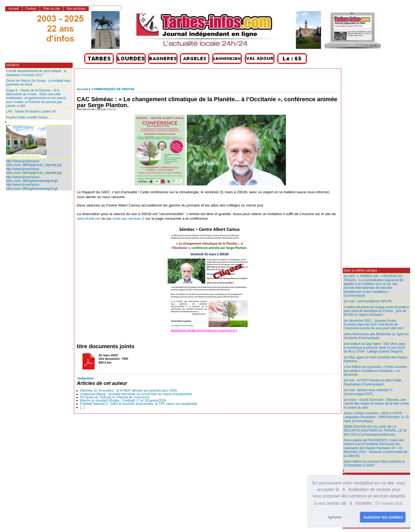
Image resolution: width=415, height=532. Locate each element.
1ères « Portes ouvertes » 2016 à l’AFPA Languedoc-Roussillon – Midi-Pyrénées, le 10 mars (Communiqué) (376, 417)
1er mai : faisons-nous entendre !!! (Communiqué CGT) (368, 392)
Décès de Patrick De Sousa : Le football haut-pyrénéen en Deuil (39, 83)
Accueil (82, 89)
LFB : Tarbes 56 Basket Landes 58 (31, 111)
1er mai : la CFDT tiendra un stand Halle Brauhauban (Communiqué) (373, 382)
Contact (31, 9)
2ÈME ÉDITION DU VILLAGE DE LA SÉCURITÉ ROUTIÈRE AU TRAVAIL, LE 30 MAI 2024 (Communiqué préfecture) (375, 431)
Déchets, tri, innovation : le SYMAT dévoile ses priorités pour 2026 (129, 391)
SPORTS (13, 65)
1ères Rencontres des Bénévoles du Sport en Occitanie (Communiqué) (376, 336)
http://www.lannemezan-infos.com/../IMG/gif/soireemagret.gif (32, 179)
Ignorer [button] (335, 517)
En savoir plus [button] (389, 503)
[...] (82, 407)
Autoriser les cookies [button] (383, 517)
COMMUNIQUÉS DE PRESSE (113, 89)
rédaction (112, 109)
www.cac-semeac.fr (129, 218)
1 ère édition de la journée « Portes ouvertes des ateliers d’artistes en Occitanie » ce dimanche (375, 371)
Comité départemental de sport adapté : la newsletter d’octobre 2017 (36, 73)
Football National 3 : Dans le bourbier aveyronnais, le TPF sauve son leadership (139, 404)
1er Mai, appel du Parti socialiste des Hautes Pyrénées (376, 359)
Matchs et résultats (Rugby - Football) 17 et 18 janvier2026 (123, 401)
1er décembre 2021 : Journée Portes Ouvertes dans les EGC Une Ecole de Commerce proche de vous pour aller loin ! (374, 325)
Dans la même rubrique (360, 270)
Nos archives (76, 9)
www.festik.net (89, 218)
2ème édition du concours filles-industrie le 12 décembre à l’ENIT (374, 463)
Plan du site (52, 9)
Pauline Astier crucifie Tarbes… (28, 117)
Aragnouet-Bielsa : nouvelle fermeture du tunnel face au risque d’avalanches (136, 394)
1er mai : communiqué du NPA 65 (368, 301)
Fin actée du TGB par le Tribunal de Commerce (115, 397)
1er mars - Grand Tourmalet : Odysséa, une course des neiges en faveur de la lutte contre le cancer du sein (376, 404)
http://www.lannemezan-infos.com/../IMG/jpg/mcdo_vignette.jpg (34, 163)
